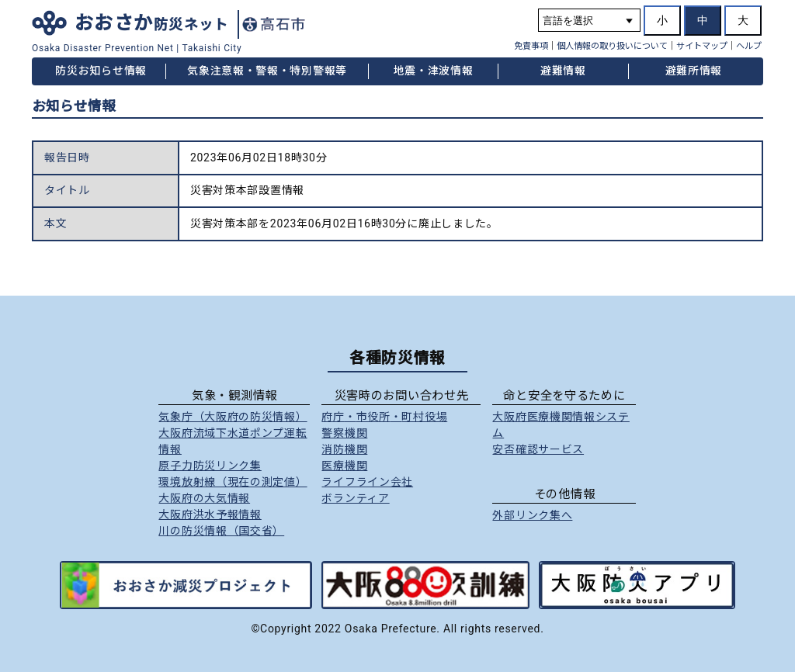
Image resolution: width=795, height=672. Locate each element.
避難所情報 (694, 71)
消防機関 (344, 449)
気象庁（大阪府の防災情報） (233, 417)
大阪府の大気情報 (204, 498)
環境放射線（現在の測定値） (233, 482)
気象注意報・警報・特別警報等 (267, 71)
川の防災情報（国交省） (221, 531)
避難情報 (563, 71)
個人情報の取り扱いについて (612, 46)
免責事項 (531, 46)
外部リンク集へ (532, 515)
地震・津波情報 (434, 71)
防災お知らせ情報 (101, 71)
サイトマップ (702, 46)
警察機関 (344, 433)
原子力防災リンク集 (210, 466)
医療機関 (344, 466)
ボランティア (355, 498)
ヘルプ (749, 46)
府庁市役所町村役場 (384, 417)
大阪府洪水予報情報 (210, 514)
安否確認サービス (538, 449)
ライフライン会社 (367, 482)
